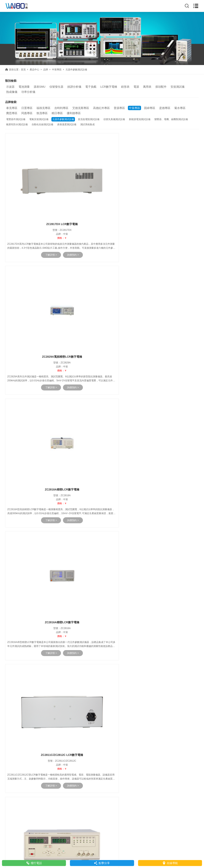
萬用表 (147, 87)
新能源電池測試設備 (140, 119)
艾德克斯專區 (81, 108)
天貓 (39, 736)
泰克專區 (12, 108)
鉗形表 (125, 87)
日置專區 (27, 108)
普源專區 (119, 108)
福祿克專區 (43, 108)
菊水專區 (180, 108)
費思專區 (12, 113)
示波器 (10, 87)
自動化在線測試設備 (42, 124)
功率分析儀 (28, 92)
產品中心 (34, 70)
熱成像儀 (12, 92)
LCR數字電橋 (109, 87)
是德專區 (165, 108)
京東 (47, 736)
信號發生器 (56, 87)
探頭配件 (161, 87)
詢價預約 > (64, 240)
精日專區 (57, 113)
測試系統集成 (87, 124)
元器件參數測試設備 (63, 119)
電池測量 (24, 87)
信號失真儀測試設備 (114, 119)
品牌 (46, 70)
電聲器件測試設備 (16, 119)
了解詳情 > (42, 240)
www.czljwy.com (24, 754)
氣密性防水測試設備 (17, 124)
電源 (136, 87)
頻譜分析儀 (74, 87)
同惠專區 (27, 113)
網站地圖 (144, 850)
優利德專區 (74, 113)
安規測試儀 (178, 87)
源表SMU (40, 87)
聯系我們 (12, 748)
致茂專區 (42, 113)
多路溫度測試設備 (67, 124)
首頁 (23, 70)
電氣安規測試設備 (39, 119)
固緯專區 (150, 108)
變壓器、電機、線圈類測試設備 (171, 119)
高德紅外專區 (101, 108)
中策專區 (57, 70)
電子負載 (91, 87)
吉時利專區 (61, 108)
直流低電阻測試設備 (89, 119)
